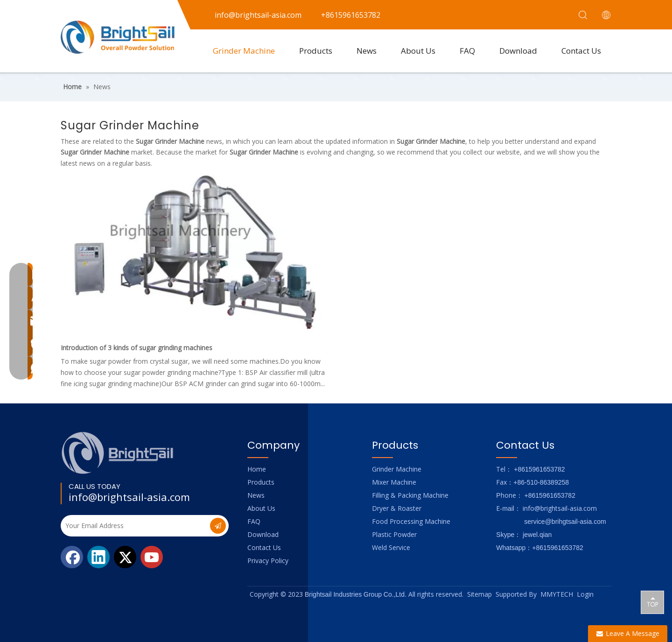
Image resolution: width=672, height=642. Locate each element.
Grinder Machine (244, 51)
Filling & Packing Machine (410, 495)
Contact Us (581, 51)
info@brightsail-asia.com (129, 497)
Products (316, 51)
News (367, 51)
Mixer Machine (394, 482)
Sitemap (479, 594)
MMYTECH (557, 594)
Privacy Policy (268, 561)
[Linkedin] (98, 557)
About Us (418, 51)
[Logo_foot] (118, 453)
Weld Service (391, 547)
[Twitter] (125, 557)
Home (257, 469)
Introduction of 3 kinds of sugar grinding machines (136, 348)
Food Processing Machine (411, 521)
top (652, 602)
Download (518, 51)
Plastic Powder (394, 534)
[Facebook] (72, 557)
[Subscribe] (218, 526)
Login (585, 594)
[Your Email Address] (134, 526)
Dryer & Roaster (397, 508)
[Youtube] (152, 557)
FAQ (467, 51)
